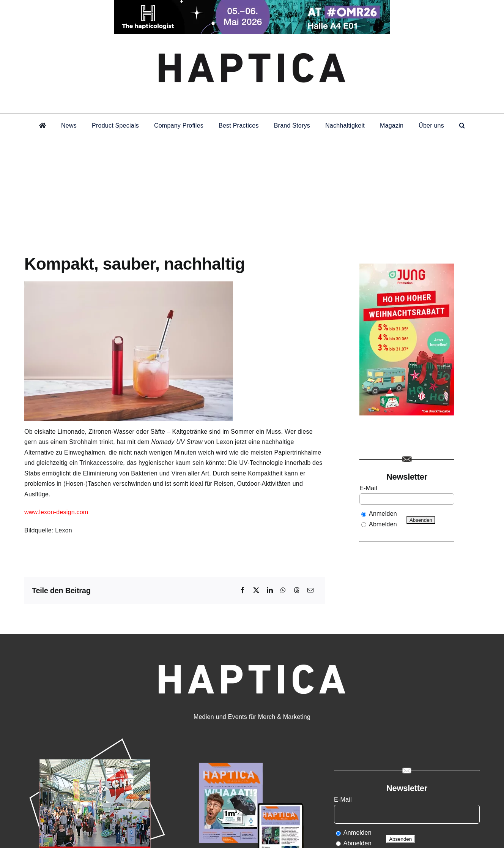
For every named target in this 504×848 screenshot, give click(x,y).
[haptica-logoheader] (252, 45)
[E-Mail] (310, 591)
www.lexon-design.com (56, 512)
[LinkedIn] (270, 591)
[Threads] (297, 591)
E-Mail (369, 488)
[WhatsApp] (283, 591)
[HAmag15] (252, 739)
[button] (462, 126)
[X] (256, 591)
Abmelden (383, 524)
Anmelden (383, 514)
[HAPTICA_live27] (97, 739)
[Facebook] (243, 591)
